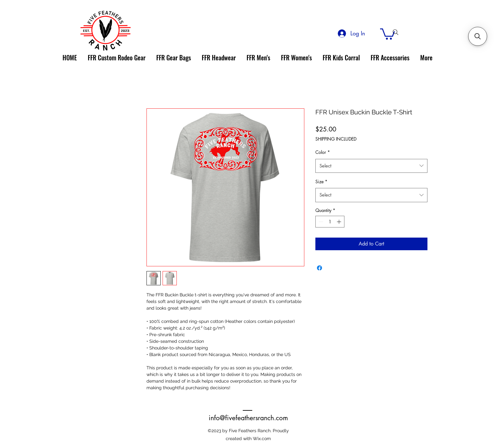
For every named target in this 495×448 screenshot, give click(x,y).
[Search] (396, 32)
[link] (388, 33)
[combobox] (371, 166)
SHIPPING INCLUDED (336, 139)
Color (323, 152)
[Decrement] (320, 222)
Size (321, 182)
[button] (478, 36)
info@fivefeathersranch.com (248, 418)
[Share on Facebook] (319, 268)
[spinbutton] (330, 222)
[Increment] (340, 222)
